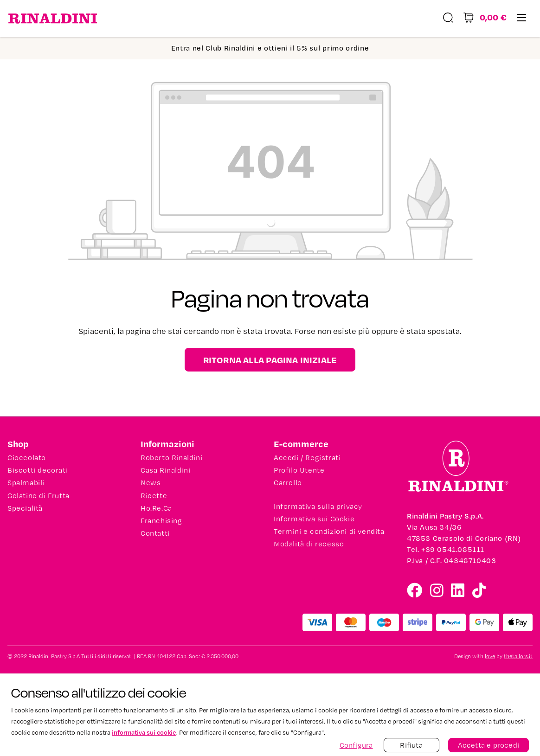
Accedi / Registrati (307, 458)
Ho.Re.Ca (156, 508)
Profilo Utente (299, 470)
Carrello (288, 483)
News (151, 483)
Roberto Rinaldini (171, 458)
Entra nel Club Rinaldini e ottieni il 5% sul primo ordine (270, 48)
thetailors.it (518, 657)
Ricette (154, 496)
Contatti (155, 533)
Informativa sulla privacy (318, 506)
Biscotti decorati (38, 470)
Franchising (161, 521)
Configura (356, 745)
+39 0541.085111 (453, 549)
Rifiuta (411, 745)
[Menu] (521, 19)
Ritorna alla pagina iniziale (270, 360)
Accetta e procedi (489, 745)
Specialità (25, 508)
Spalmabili (26, 483)
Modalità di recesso (309, 544)
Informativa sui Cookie (314, 519)
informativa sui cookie (144, 732)
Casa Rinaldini (165, 470)
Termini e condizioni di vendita (329, 532)
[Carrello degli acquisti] (485, 19)
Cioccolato (27, 458)
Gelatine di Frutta (39, 496)
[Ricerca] (448, 19)
